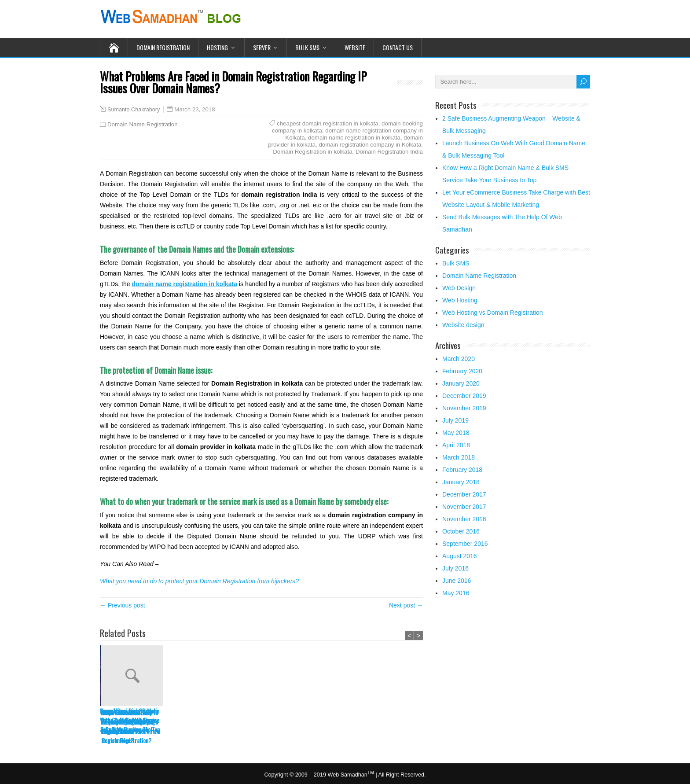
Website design (463, 325)
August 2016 (460, 556)
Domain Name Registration (143, 124)
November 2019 (464, 408)
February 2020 (462, 371)
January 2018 (461, 482)
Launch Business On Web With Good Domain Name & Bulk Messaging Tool (128, 720)
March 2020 (459, 359)
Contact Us (398, 47)
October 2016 (461, 531)
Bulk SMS (307, 47)
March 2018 (459, 457)
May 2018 (456, 433)
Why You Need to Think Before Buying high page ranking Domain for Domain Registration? (325, 726)
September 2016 (465, 544)
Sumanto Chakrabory (134, 110)
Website (355, 47)
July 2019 (455, 420)
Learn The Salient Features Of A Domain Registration (256, 722)
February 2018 (462, 470)
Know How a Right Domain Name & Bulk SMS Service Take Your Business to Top (195, 720)
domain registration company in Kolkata (370, 145)
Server (262, 47)
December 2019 (464, 396)
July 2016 (455, 568)
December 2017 (464, 494)
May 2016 (456, 593)
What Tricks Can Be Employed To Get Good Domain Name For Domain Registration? (391, 726)
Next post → (406, 605)
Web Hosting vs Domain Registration (493, 313)
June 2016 (457, 581)
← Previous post (123, 605)
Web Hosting (460, 300)
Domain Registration (163, 47)
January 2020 (461, 383)
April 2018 (456, 445)
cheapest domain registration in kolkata (328, 123)
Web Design (459, 288)
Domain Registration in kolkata (312, 152)
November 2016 (464, 519)
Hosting (217, 47)
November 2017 (464, 507)
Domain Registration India (389, 152)
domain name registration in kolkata (354, 138)
